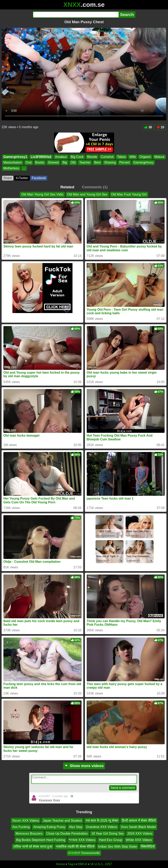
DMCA (82, 864)
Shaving (110, 163)
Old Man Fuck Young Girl (129, 194)
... (24, 168)
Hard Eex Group (111, 840)
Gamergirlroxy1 (15, 157)
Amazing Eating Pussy (49, 827)
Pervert (125, 163)
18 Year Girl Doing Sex (108, 834)
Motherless (11, 168)
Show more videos (84, 766)
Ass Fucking (21, 827)
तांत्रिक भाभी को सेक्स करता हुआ (33, 847)
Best (97, 163)
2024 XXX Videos (140, 834)
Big (65, 163)
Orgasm (145, 157)
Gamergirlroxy (143, 163)
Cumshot (107, 157)
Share (8, 178)
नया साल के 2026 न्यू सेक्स (102, 821)
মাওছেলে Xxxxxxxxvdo (84, 853)
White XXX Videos (139, 840)
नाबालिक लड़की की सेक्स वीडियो (75, 847)
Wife (133, 157)
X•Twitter (22, 178)
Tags (71, 864)
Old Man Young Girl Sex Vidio (42, 194)
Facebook (39, 178)
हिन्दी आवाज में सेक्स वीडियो (139, 821)
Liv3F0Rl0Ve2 (41, 157)
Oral (29, 163)
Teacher (85, 163)
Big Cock (77, 157)
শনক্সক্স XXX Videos (82, 840)
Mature (159, 157)
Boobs (40, 163)
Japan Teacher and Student (62, 821)
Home (60, 864)
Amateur (61, 157)
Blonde (92, 157)
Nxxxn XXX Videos (26, 821)
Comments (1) (95, 187)
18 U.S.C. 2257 (101, 864)
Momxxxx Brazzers (29, 834)
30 (148, 127)
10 (160, 127)
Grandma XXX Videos (102, 827)
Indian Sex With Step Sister (118, 847)
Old (73, 163)
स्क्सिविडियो (148, 847)
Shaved (53, 163)
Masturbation (13, 163)
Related (67, 187)
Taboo (122, 157)
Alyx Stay (76, 827)
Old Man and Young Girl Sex (87, 194)
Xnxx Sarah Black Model (138, 827)
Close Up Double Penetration (67, 834)
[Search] (76, 15)
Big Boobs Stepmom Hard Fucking (41, 840)
